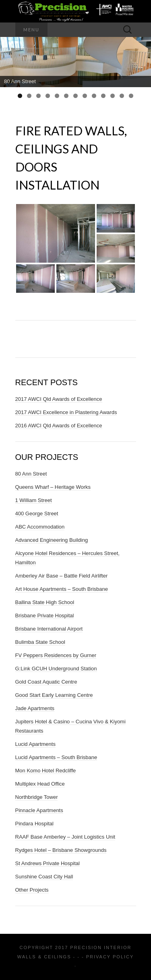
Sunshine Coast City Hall (44, 877)
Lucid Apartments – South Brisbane (56, 757)
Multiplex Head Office (40, 784)
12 (122, 96)
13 (131, 96)
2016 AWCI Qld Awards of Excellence (59, 426)
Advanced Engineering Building (52, 540)
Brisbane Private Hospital (45, 616)
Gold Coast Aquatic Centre (46, 682)
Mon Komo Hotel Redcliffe (46, 771)
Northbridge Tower (37, 797)
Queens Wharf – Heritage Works (53, 487)
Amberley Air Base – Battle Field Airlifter (62, 576)
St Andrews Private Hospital (48, 863)
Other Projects (32, 890)
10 (103, 96)
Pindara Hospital (34, 824)
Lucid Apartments (35, 744)
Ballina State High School (45, 602)
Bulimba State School (40, 642)
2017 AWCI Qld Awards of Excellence (59, 399)
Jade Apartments (35, 708)
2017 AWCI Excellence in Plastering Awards (66, 412)
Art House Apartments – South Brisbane (62, 589)
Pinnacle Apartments (39, 810)
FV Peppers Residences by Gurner (56, 655)
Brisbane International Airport (49, 629)
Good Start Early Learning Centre (54, 695)
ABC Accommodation (40, 527)
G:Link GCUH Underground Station (56, 669)
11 (113, 96)
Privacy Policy (110, 957)
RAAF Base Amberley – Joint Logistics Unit (65, 837)
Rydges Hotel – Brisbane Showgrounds (61, 850)
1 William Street (34, 500)
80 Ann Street (31, 474)
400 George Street (37, 513)
